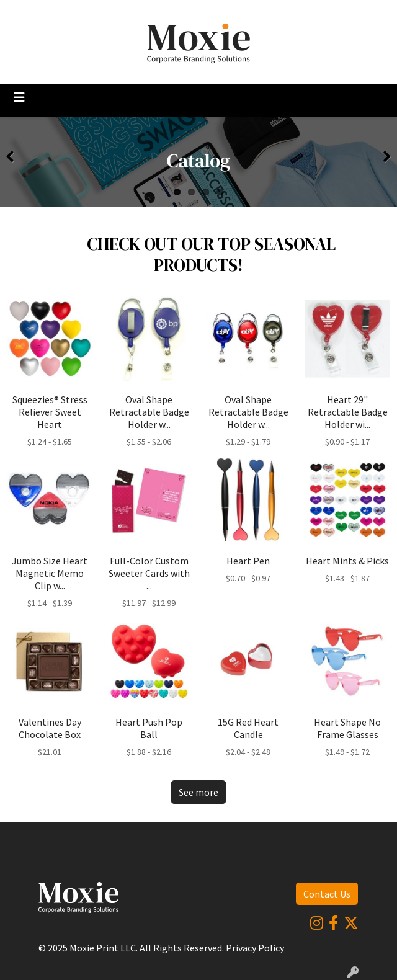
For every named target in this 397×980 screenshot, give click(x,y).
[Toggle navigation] (19, 97)
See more (198, 792)
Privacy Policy (255, 948)
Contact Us (327, 894)
